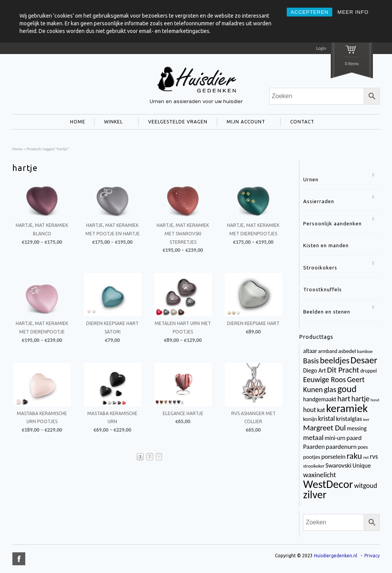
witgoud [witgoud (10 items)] (366, 486)
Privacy (372, 556)
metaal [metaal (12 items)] (313, 438)
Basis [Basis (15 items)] (311, 361)
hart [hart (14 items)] (344, 399)
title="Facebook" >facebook (19, 559)
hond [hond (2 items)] (375, 400)
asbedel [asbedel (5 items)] (347, 351)
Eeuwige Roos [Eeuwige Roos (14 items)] (325, 379)
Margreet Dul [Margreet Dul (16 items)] (324, 428)
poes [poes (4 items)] (363, 447)
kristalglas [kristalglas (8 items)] (349, 419)
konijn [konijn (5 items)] (310, 419)
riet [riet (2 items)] (366, 457)
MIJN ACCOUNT (244, 123)
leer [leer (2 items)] (366, 419)
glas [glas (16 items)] (330, 389)
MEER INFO (353, 12)
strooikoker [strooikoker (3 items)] (314, 466)
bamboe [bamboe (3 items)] (365, 351)
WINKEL (112, 123)
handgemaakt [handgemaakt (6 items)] (320, 399)
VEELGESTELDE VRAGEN (178, 122)
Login (321, 48)
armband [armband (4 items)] (328, 351)
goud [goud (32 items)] (347, 389)
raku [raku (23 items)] (354, 456)
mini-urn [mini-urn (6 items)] (335, 438)
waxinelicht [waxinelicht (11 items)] (320, 475)
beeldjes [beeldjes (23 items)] (335, 360)
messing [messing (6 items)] (357, 428)
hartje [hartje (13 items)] (361, 399)
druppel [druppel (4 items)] (368, 371)
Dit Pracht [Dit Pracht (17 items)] (343, 370)
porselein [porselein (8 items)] (333, 457)
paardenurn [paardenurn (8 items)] (341, 447)
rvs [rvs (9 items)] (374, 456)
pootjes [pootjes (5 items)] (312, 457)
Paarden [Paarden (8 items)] (314, 447)
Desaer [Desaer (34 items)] (364, 360)
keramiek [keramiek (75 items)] (347, 408)
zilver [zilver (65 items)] (315, 495)
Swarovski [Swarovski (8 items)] (338, 465)
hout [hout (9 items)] (310, 410)
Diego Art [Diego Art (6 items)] (315, 370)
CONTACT (301, 123)
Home (17, 149)
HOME (78, 122)
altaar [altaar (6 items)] (310, 351)
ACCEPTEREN (310, 12)
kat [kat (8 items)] (321, 410)
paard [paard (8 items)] (354, 438)
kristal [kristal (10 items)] (327, 419)
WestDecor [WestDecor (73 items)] (328, 484)
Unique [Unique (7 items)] (362, 465)
